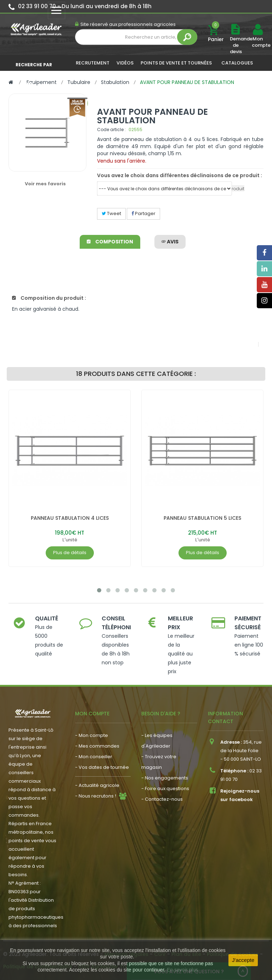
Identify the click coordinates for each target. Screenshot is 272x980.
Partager (143, 213)
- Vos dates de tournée (102, 767)
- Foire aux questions (165, 788)
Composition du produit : (49, 298)
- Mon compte (92, 735)
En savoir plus (182, 970)
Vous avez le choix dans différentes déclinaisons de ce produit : (180, 175)
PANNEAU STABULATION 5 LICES (202, 518)
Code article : (111, 129)
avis (170, 242)
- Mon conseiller (94, 757)
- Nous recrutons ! (96, 796)
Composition (110, 242)
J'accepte (243, 960)
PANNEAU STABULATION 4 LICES (70, 518)
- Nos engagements (165, 778)
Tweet (111, 213)
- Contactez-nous (162, 799)
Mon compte (257, 42)
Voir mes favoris (45, 184)
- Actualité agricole (97, 785)
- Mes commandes (97, 746)
